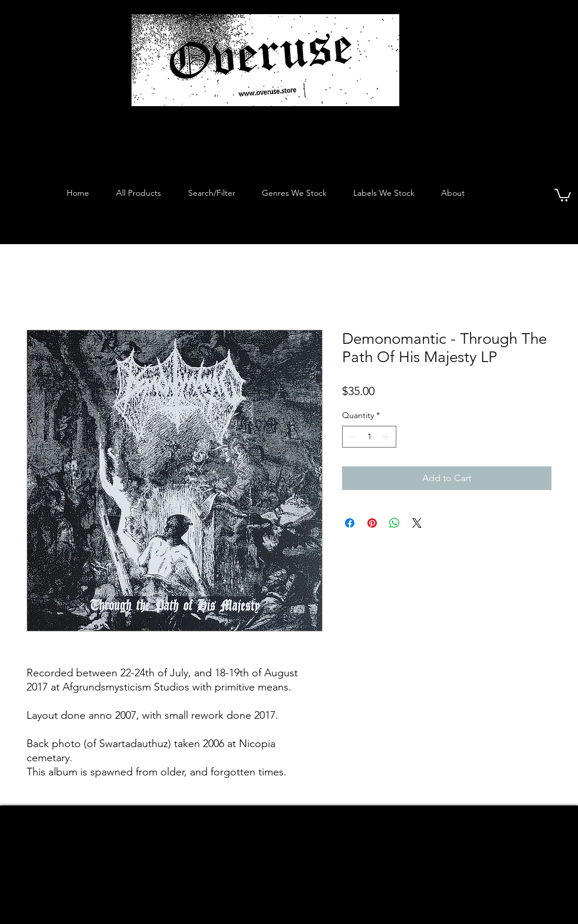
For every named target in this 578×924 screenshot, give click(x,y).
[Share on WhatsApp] (395, 523)
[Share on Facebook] (350, 523)
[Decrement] (351, 437)
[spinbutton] (369, 437)
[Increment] (387, 437)
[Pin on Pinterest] (372, 523)
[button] (563, 195)
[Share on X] (417, 523)
